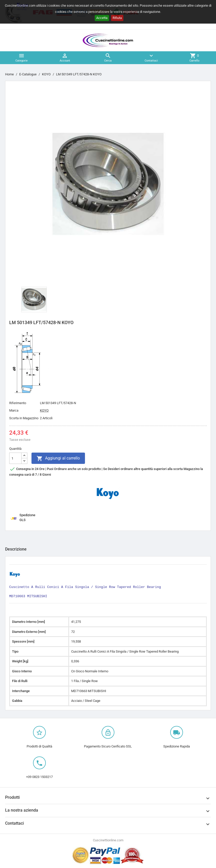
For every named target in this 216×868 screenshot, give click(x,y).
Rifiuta (117, 18)
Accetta (102, 18)
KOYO (44, 410)
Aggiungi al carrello (58, 458)
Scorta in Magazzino (24, 418)
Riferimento (18, 403)
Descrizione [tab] (16, 549)
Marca (14, 410)
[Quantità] (15, 458)
